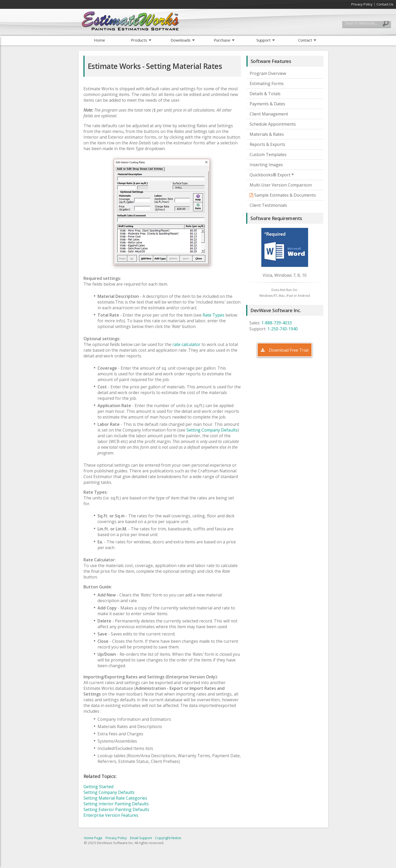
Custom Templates (268, 155)
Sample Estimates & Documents (283, 195)
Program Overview (268, 73)
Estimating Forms (267, 83)
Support (264, 40)
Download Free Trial (285, 350)
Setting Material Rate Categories (115, 798)
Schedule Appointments (273, 124)
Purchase (222, 40)
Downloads (181, 40)
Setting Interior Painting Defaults (116, 804)
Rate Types (213, 315)
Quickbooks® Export (272, 175)
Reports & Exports (267, 144)
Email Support (141, 838)
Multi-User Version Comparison (281, 185)
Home (99, 40)
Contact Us (385, 4)
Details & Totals (265, 94)
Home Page (93, 838)
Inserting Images (266, 165)
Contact (305, 40)
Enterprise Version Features (111, 815)
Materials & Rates (267, 134)
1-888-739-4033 (277, 323)
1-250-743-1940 (283, 329)
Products (139, 40)
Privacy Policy (362, 4)
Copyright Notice (168, 838)
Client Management (269, 114)
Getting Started (98, 787)
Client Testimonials (268, 205)
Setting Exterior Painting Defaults (116, 809)
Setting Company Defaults (212, 430)
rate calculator (186, 344)
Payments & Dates (267, 104)
